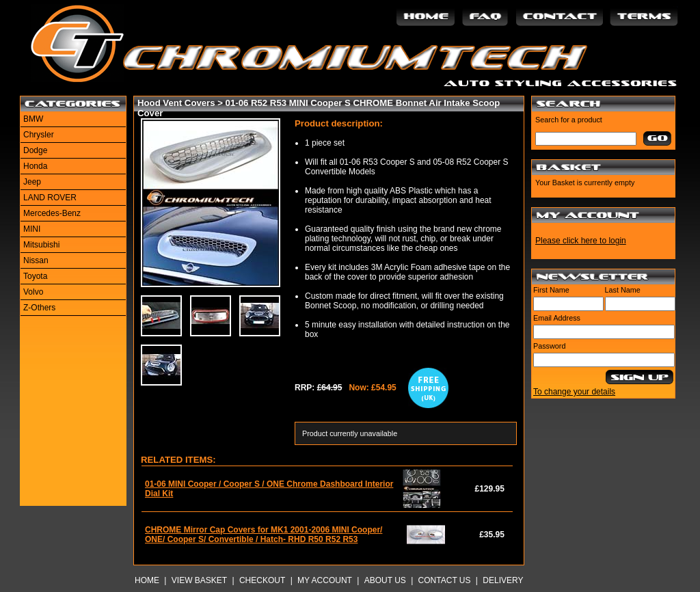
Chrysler (39, 135)
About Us (385, 580)
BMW (33, 119)
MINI (32, 229)
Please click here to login (581, 241)
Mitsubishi (41, 245)
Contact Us (445, 580)
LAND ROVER (50, 198)
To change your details (574, 392)
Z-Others (39, 308)
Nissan (36, 260)
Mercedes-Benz (52, 213)
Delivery (503, 580)
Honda (35, 166)
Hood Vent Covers (176, 103)
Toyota (35, 276)
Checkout (262, 580)
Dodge (35, 150)
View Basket (199, 580)
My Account (325, 580)
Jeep (32, 182)
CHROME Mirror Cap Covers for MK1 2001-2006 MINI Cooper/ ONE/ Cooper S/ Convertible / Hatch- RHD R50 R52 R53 (264, 535)
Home (147, 580)
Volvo (33, 292)
